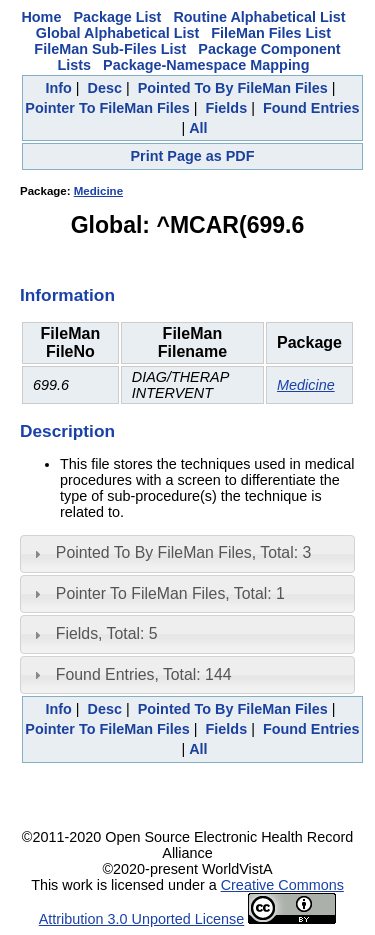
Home (41, 17)
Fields (227, 108)
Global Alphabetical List (117, 33)
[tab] (187, 554)
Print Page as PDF (193, 156)
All (198, 128)
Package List (117, 17)
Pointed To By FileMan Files (233, 88)
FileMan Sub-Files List (110, 49)
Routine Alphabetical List (259, 17)
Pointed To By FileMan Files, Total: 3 (183, 552)
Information (67, 295)
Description (67, 431)
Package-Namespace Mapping (206, 65)
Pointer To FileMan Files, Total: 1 (170, 593)
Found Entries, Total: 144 (144, 674)
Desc (105, 88)
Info (58, 88)
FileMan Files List (271, 33)
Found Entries (311, 108)
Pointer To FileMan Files (107, 108)
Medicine (98, 191)
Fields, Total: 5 (107, 633)
